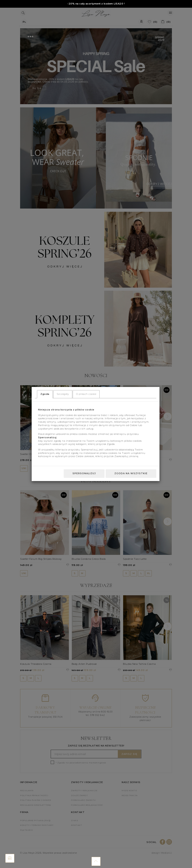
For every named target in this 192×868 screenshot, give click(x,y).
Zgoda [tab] (45, 394)
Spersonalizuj (84, 473)
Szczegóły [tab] (63, 394)
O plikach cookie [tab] (86, 394)
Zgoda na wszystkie (131, 473)
